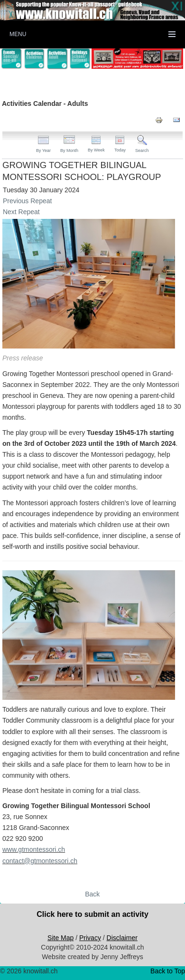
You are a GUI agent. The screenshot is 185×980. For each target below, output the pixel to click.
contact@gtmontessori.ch (40, 861)
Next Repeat (21, 212)
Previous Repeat (28, 201)
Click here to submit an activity (92, 914)
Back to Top (168, 971)
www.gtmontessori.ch (34, 849)
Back (92, 894)
